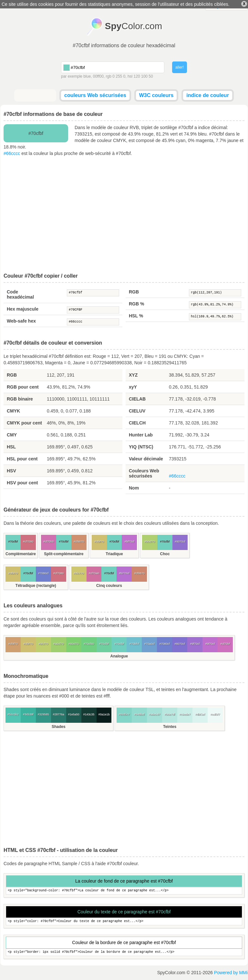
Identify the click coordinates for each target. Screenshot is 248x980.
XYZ (133, 375)
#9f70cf (195, 644)
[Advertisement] (124, 215)
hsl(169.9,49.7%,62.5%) (215, 317)
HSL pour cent (22, 459)
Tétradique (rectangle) (36, 586)
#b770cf (124, 573)
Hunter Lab (141, 435)
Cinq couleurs (109, 586)
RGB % (136, 304)
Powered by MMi (231, 973)
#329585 (43, 714)
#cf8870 (139, 573)
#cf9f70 (13, 644)
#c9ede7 (185, 714)
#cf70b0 (48, 542)
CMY (12, 435)
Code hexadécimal (20, 294)
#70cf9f (104, 644)
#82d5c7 (124, 714)
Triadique (114, 554)
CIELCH (137, 423)
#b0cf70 (150, 542)
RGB (134, 292)
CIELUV (137, 411)
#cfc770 (79, 573)
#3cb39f (28, 714)
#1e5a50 (74, 714)
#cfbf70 (99, 542)
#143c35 (89, 714)
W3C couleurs (156, 95)
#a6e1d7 (155, 714)
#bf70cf (129, 542)
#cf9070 (79, 542)
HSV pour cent (22, 483)
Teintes (170, 727)
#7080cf (43, 573)
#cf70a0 (94, 573)
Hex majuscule (23, 309)
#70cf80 (89, 644)
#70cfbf (93, 293)
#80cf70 (74, 644)
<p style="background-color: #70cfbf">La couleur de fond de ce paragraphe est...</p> (124, 891)
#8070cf (180, 644)
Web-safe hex (21, 321)
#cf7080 (28, 542)
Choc (165, 554)
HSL (11, 447)
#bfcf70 (44, 644)
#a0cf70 (58, 644)
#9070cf (180, 542)
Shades (59, 727)
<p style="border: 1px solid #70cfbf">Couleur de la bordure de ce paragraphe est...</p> (124, 952)
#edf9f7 (215, 714)
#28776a (59, 714)
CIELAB (137, 399)
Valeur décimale (146, 459)
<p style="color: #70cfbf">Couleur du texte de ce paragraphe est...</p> (124, 922)
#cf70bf (225, 644)
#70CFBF (93, 310)
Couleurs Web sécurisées (144, 473)
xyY (133, 387)
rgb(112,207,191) (215, 293)
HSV (11, 471)
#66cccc (12, 153)
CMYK (13, 411)
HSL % (136, 316)
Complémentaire (21, 554)
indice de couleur (208, 95)
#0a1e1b (104, 714)
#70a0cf (150, 644)
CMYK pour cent (24, 423)
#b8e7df (170, 714)
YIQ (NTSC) (141, 447)
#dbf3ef (200, 714)
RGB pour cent (23, 387)
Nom (134, 488)
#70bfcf (134, 644)
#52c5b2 (13, 714)
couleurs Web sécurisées (95, 95)
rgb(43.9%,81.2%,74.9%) (215, 305)
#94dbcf (139, 714)
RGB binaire (20, 399)
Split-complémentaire (64, 554)
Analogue (119, 656)
